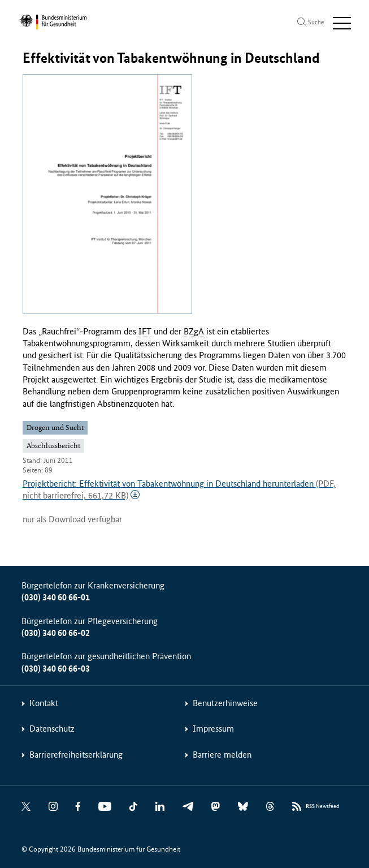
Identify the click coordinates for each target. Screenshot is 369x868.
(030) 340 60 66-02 (56, 633)
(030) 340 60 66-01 (56, 597)
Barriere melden (222, 755)
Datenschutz (52, 729)
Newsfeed (322, 807)
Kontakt (44, 703)
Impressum (213, 729)
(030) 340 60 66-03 (56, 669)
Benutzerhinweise (225, 703)
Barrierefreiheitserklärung (76, 755)
